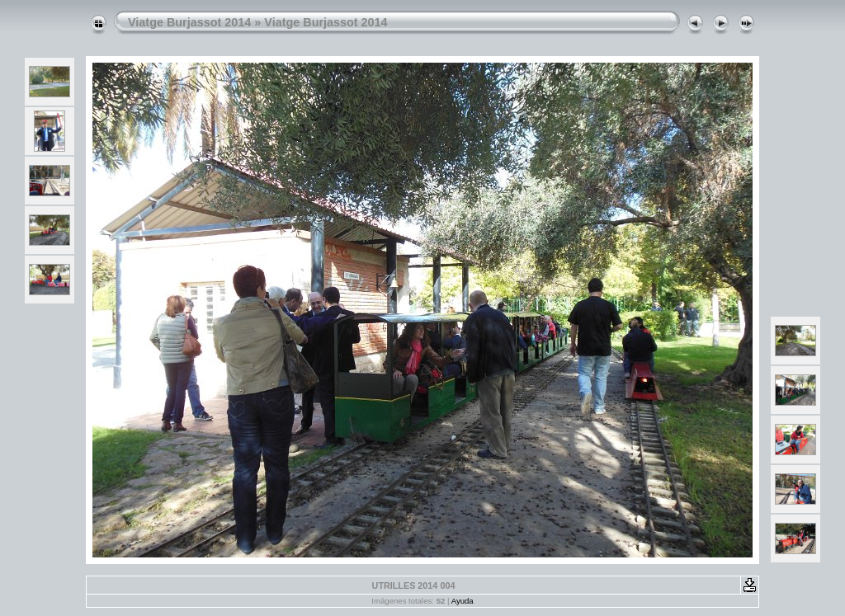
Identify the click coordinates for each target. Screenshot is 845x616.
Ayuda (463, 601)
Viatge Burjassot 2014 (189, 22)
